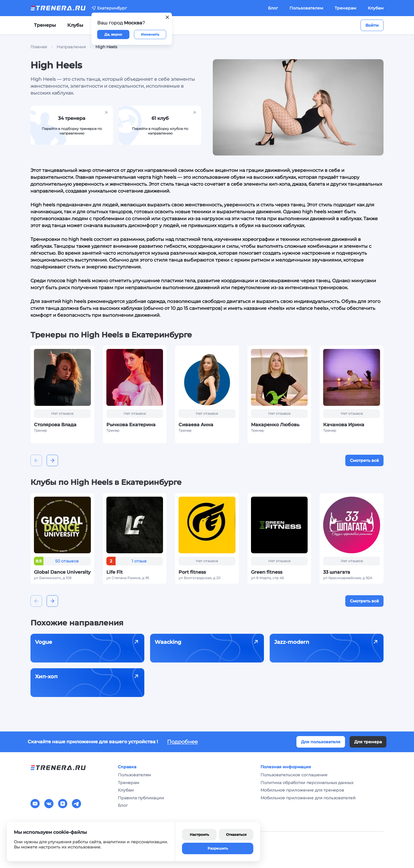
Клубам (376, 8)
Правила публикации (141, 798)
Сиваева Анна (196, 425)
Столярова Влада (55, 425)
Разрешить (218, 848)
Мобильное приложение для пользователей (308, 798)
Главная (39, 47)
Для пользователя (321, 742)
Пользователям (306, 8)
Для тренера (368, 742)
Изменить (150, 34)
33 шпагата (337, 572)
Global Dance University (62, 572)
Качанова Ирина (344, 425)
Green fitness (267, 572)
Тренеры (45, 25)
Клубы (75, 25)
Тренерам (345, 8)
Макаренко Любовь (275, 425)
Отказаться (236, 835)
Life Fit (115, 572)
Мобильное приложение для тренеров (302, 790)
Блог (273, 8)
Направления (71, 47)
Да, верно (113, 34)
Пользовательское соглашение (294, 775)
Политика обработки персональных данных (307, 783)
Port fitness (192, 572)
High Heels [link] (106, 47)
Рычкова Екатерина (131, 425)
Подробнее (182, 742)
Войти (372, 25)
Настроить (199, 835)
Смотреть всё (364, 460)
